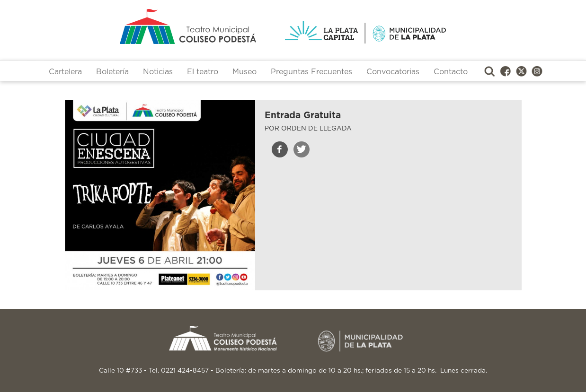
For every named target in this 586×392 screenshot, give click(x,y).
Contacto (451, 72)
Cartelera (65, 72)
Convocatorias (393, 72)
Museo (244, 72)
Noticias (158, 72)
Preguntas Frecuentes (311, 72)
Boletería (112, 72)
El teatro (203, 72)
